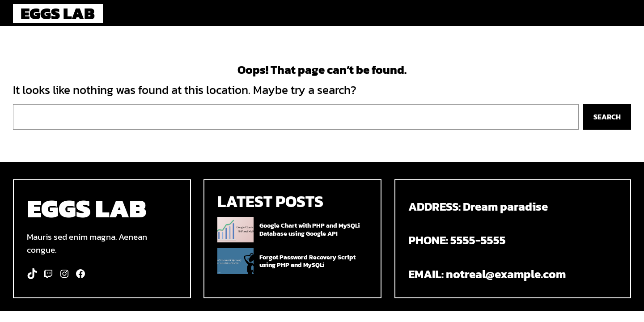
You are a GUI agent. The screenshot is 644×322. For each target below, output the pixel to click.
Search (607, 117)
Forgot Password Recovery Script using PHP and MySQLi (307, 261)
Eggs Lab (58, 13)
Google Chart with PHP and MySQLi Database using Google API (310, 230)
